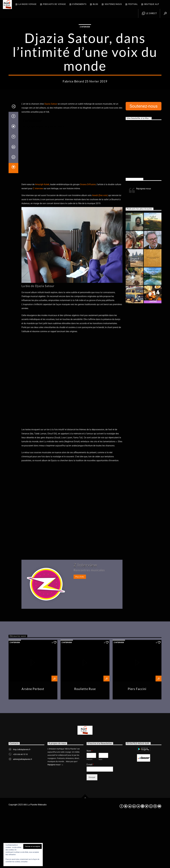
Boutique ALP (152, 4)
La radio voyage (27, 4)
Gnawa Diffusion (88, 238)
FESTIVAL (133, 4)
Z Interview (85, 53)
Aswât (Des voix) (100, 249)
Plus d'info (80, 630)
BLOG (96, 4)
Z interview (38, 242)
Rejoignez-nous (134, 232)
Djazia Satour (51, 157)
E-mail (90, 818)
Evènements (79, 4)
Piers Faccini (137, 742)
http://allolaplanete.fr (22, 803)
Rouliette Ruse (85, 742)
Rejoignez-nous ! (55, 818)
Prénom (89, 813)
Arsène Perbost (33, 742)
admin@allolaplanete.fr (23, 812)
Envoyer (92, 831)
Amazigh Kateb (42, 238)
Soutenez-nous (113, 4)
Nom (90, 804)
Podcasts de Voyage (54, 4)
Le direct (149, 14)
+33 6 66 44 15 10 (20, 808)
